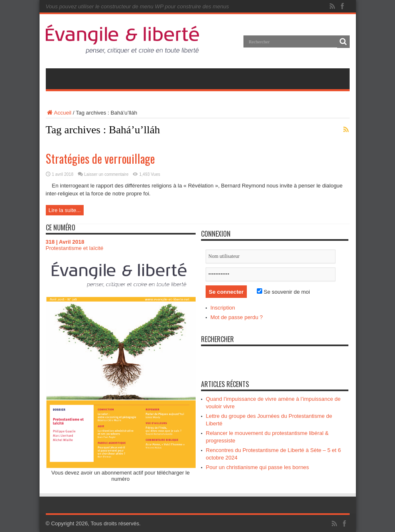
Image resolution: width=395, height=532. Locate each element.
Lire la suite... (65, 210)
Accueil (59, 113)
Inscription (223, 308)
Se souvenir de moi (283, 292)
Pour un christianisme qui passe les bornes (258, 467)
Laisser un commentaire (106, 174)
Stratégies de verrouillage (100, 159)
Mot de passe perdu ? (237, 317)
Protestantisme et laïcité (75, 248)
